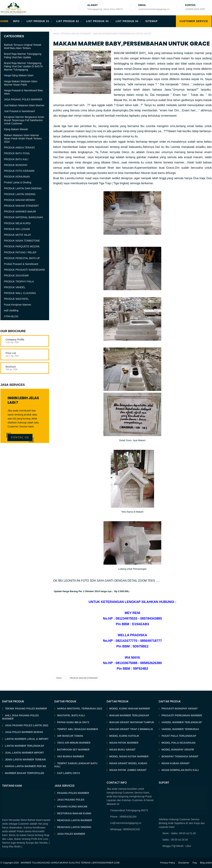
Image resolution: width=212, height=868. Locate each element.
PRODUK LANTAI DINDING (20, 194)
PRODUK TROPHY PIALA (19, 281)
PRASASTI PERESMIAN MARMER (182, 715)
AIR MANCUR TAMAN (70, 736)
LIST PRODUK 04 (127, 21)
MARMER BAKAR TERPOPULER (24, 773)
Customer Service (194, 21)
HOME (4, 21)
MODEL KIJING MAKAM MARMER (130, 709)
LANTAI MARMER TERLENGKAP (25, 746)
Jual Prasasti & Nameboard (19, 111)
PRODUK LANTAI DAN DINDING (23, 188)
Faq (195, 863)
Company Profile (15, 340)
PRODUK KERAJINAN (17, 177)
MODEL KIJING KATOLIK (124, 736)
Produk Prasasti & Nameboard (21, 264)
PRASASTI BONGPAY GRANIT (179, 709)
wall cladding (11, 310)
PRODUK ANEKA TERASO (19, 148)
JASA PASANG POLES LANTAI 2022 (27, 725)
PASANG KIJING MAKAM (72, 807)
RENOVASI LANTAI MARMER (74, 820)
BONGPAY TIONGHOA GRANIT (180, 756)
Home (56, 34)
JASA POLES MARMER (71, 834)
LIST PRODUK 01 (38, 21)
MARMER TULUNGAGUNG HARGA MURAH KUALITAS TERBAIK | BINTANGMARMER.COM (70, 863)
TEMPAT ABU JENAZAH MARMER (77, 729)
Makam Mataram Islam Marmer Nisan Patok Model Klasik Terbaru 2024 (23, 138)
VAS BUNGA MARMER (71, 756)
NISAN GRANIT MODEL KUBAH (128, 763)
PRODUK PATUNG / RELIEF (20, 252)
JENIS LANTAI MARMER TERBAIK (25, 760)
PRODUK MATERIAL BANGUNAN (23, 217)
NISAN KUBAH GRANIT (176, 763)
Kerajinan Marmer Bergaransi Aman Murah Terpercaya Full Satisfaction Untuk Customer (24, 120)
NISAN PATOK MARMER (124, 743)
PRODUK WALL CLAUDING (20, 293)
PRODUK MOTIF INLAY (18, 235)
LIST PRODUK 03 (97, 21)
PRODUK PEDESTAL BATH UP (22, 258)
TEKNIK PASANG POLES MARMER (26, 709)
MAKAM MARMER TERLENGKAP (129, 715)
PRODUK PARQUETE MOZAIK (22, 246)
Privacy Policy (168, 863)
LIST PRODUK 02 (68, 21)
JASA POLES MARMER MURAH (24, 732)
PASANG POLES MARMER (73, 793)
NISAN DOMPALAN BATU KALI (180, 770)
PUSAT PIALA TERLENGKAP (179, 736)
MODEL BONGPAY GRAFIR (178, 750)
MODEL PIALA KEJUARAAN (178, 743)
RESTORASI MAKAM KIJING (74, 813)
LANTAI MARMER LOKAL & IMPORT (27, 739)
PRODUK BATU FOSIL (17, 153)
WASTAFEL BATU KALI (71, 715)
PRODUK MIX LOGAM (17, 229)
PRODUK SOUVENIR (16, 276)
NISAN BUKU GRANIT (122, 750)
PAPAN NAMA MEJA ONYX (73, 722)
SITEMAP (152, 21)
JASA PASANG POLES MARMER (23, 99)
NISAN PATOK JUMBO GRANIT (128, 770)
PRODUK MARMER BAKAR (20, 212)
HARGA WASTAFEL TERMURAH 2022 (80, 709)
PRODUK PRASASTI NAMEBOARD (24, 270)
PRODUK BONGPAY (16, 165)
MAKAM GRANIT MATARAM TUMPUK (132, 722)
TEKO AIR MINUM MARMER (74, 743)
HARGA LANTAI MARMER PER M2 (25, 766)
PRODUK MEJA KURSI (17, 223)
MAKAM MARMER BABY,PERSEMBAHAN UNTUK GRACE (132, 44)
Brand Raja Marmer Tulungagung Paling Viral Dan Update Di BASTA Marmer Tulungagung (23, 66)
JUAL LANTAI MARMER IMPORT (24, 753)
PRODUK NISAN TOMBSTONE (22, 241)
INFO (16, 21)
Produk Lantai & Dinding (18, 182)
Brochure (11, 367)
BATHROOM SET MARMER (73, 750)
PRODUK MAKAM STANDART (76, 34)
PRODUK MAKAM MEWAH (20, 200)
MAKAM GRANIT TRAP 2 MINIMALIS (131, 729)
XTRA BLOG (11, 316)
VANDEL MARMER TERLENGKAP (182, 722)
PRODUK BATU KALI (16, 159)
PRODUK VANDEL (15, 287)
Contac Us (20, 437)
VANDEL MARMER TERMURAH (180, 729)
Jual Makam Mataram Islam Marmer (24, 105)
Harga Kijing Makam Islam (19, 75)
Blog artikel (206, 863)
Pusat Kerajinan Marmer (18, 305)
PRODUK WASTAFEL (16, 299)
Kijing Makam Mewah (16, 129)
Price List (11, 353)
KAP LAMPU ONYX (69, 773)
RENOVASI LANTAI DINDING (74, 827)
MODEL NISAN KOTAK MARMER (129, 756)
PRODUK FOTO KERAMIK (19, 171)
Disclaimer (184, 863)
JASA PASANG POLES (71, 800)
